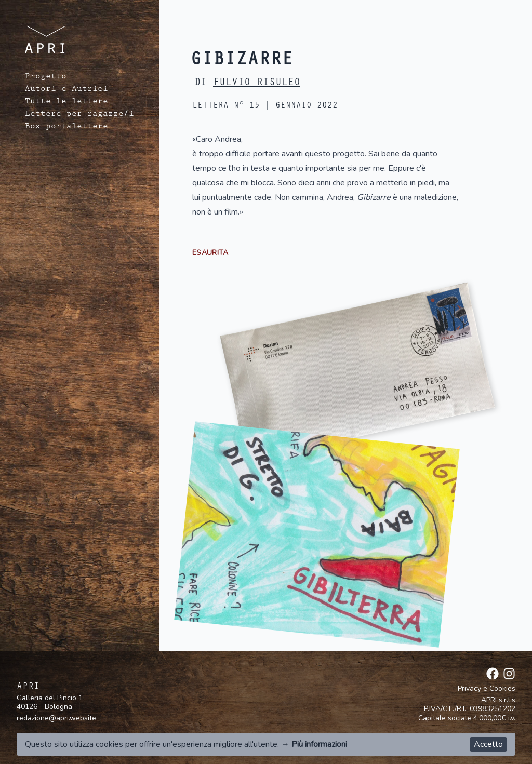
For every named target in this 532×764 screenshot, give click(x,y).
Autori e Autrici (66, 90)
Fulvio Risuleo (257, 84)
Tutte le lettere (66, 102)
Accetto (488, 744)
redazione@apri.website (56, 718)
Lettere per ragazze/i (79, 115)
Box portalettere (66, 127)
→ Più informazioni (314, 744)
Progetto (46, 77)
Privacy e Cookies (487, 689)
